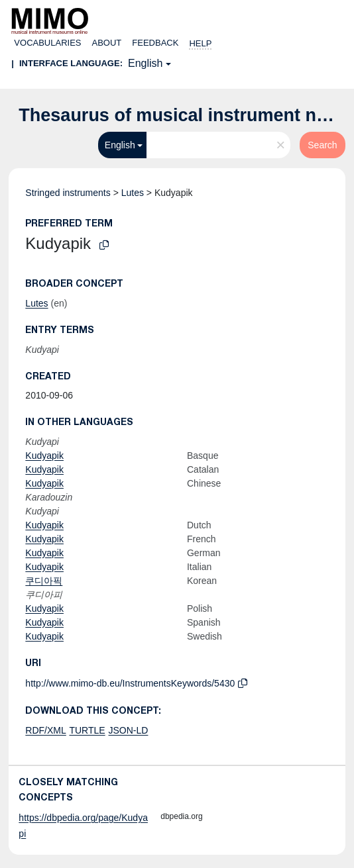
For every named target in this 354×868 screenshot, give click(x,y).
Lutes (133, 193)
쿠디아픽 (44, 581)
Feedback (155, 43)
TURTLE (87, 730)
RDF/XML (45, 730)
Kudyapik (44, 456)
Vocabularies (47, 43)
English (145, 63)
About (107, 43)
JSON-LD (129, 730)
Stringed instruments (68, 193)
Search (322, 145)
